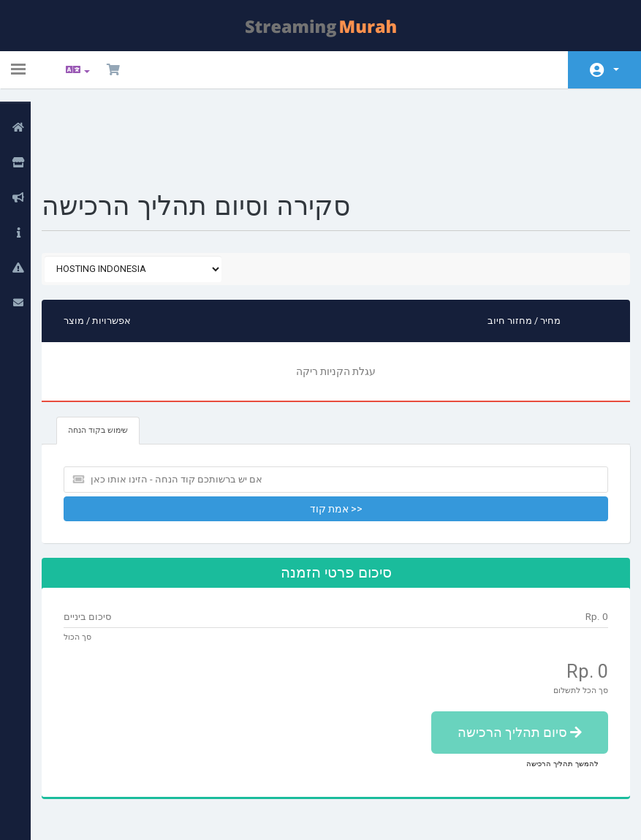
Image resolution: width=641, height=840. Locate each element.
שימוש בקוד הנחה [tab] (115, 353)
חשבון (616, 69)
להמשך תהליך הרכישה (551, 687)
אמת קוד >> (339, 432)
